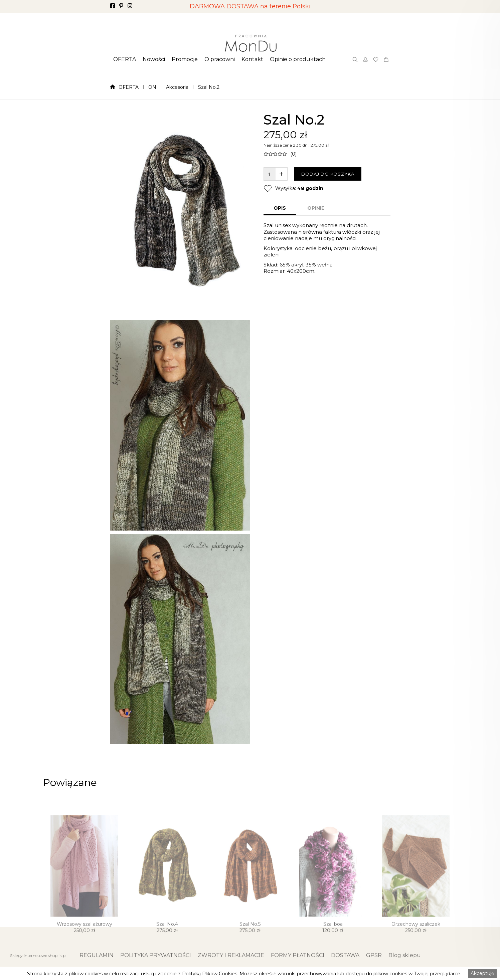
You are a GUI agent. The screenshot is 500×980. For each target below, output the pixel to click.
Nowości (154, 59)
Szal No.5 (250, 943)
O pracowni (220, 59)
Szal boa (333, 943)
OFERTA (125, 59)
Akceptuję (482, 973)
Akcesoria (177, 87)
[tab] (280, 209)
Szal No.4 (167, 943)
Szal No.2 (209, 87)
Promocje (185, 59)
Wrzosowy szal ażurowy (85, 943)
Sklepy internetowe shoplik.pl (38, 955)
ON (152, 87)
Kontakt (252, 59)
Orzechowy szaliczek (416, 943)
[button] (125, 59)
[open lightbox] (180, 212)
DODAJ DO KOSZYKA (328, 174)
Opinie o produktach (298, 59)
